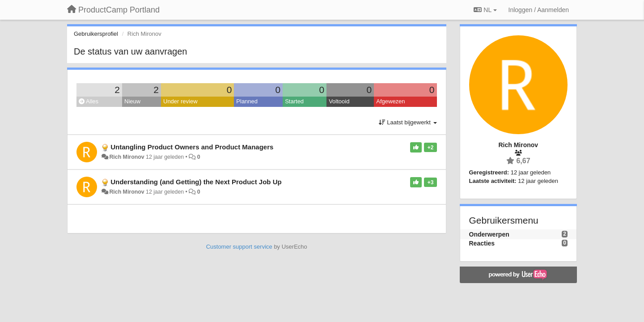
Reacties (482, 243)
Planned (247, 101)
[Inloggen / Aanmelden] (539, 10)
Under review (180, 101)
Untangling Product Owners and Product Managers (192, 147)
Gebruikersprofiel (96, 34)
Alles (89, 101)
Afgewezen (390, 101)
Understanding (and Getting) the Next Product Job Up (196, 182)
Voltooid (339, 101)
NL (485, 10)
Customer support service (239, 247)
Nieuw (132, 101)
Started (294, 101)
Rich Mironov (127, 157)
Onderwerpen (489, 234)
